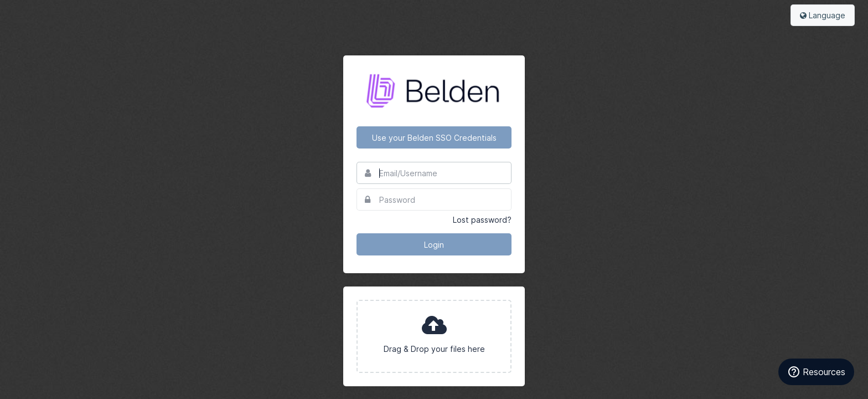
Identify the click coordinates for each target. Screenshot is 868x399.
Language (823, 15)
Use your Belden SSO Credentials (434, 138)
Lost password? (482, 220)
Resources (816, 372)
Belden (434, 91)
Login (434, 245)
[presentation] (434, 336)
